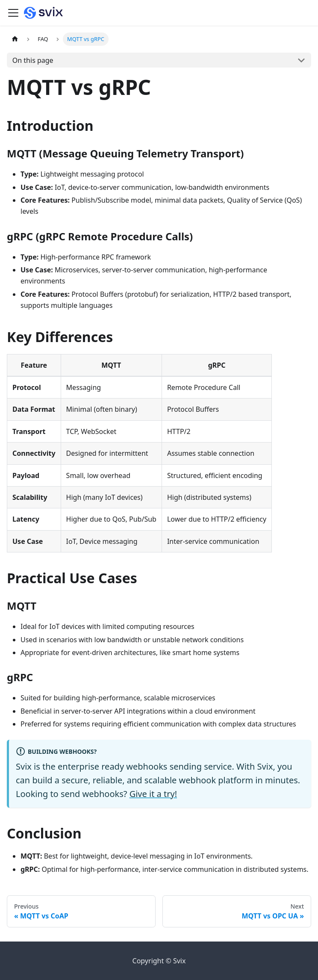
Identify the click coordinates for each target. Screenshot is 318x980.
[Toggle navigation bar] (13, 13)
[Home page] (15, 39)
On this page (33, 60)
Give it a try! (153, 794)
